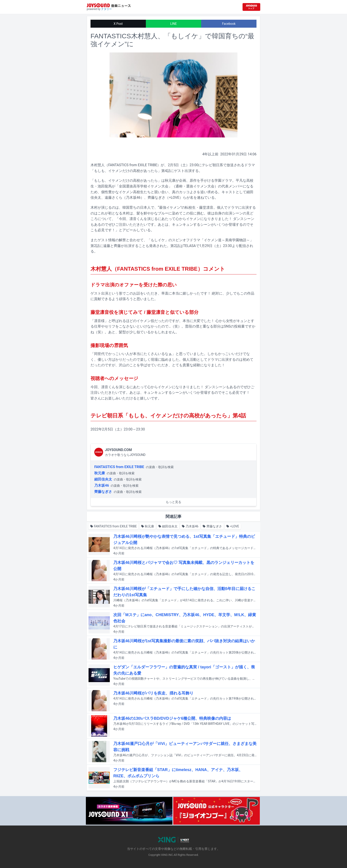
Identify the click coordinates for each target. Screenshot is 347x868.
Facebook (229, 24)
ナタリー (106, 9)
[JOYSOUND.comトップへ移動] (251, 7)
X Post (118, 24)
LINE (173, 24)
